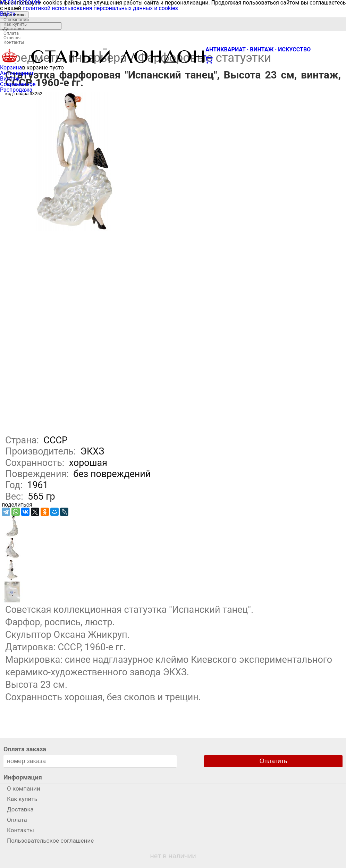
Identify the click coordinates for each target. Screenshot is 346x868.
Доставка (14, 29)
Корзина (11, 68)
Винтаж (10, 79)
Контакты (14, 42)
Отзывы (12, 38)
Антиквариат (17, 73)
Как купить (15, 24)
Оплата (11, 33)
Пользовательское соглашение (50, 841)
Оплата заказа (25, 749)
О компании (16, 20)
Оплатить (273, 761)
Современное (18, 84)
